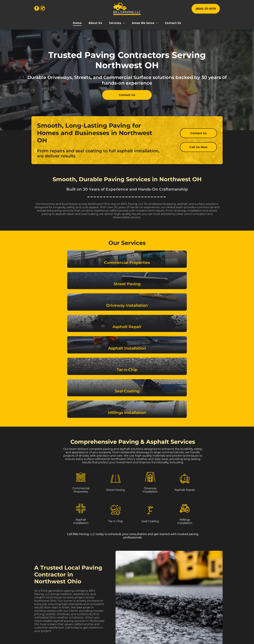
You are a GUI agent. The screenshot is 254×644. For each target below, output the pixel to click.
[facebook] (37, 9)
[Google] (43, 9)
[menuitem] (77, 23)
